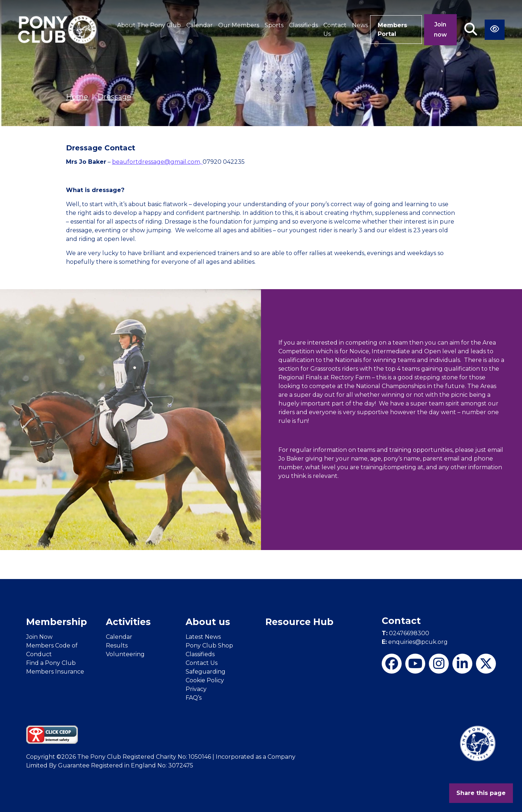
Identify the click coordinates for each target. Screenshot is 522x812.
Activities (128, 622)
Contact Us (335, 30)
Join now (440, 30)
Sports (274, 25)
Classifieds (303, 25)
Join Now (39, 637)
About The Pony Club (149, 25)
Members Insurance (55, 672)
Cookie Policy (205, 680)
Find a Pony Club (51, 663)
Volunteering (125, 654)
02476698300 (405, 633)
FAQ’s (194, 698)
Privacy (196, 689)
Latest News (203, 637)
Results (117, 646)
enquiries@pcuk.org (415, 642)
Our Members (239, 25)
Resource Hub (299, 622)
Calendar (200, 25)
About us (208, 622)
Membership (57, 622)
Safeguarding (206, 672)
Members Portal (392, 30)
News (360, 25)
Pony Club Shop (209, 646)
